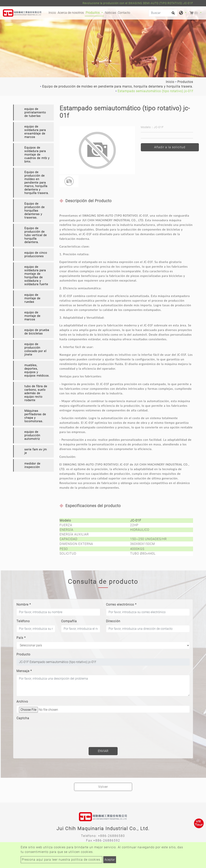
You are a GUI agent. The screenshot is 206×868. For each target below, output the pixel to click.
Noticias (110, 13)
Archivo (22, 702)
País (21, 638)
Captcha (23, 718)
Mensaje (24, 671)
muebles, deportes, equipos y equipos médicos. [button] (37, 370)
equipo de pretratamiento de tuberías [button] (35, 112)
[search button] (173, 14)
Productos (185, 82)
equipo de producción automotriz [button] (32, 435)
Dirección (113, 621)
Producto (23, 654)
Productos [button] (93, 13)
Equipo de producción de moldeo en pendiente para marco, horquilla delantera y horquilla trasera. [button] (37, 183)
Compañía (69, 621)
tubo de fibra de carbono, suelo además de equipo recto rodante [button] (36, 393)
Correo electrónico (121, 605)
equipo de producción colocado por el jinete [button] (35, 349)
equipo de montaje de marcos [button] (32, 316)
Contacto (124, 13)
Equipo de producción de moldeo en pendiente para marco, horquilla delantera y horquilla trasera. (118, 86)
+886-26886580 (112, 836)
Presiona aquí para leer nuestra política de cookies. (62, 860)
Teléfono (23, 621)
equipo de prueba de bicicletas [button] (37, 332)
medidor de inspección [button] (32, 465)
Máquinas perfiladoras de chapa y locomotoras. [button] (35, 416)
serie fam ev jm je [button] (36, 451)
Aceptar (110, 860)
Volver (103, 787)
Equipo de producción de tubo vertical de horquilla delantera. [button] (36, 235)
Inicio (53, 12)
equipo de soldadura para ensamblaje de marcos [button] (35, 132)
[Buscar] (163, 13)
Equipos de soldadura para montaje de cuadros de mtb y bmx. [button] (37, 155)
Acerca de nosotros (71, 13)
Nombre (24, 605)
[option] (97, 150)
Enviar (103, 751)
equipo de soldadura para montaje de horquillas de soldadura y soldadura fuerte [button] (36, 276)
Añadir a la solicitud (170, 147)
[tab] (33, 113)
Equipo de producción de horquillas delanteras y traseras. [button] (35, 211)
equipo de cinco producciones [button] (36, 254)
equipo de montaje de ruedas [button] (32, 298)
